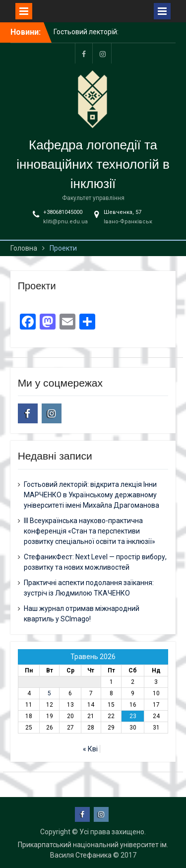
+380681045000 (63, 212)
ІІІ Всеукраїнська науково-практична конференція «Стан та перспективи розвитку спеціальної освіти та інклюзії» (90, 531)
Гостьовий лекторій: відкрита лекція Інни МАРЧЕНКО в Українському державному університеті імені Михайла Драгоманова (92, 495)
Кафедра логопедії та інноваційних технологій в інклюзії (93, 164)
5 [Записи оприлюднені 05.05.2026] (49, 693)
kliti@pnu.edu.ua (65, 222)
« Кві (90, 749)
